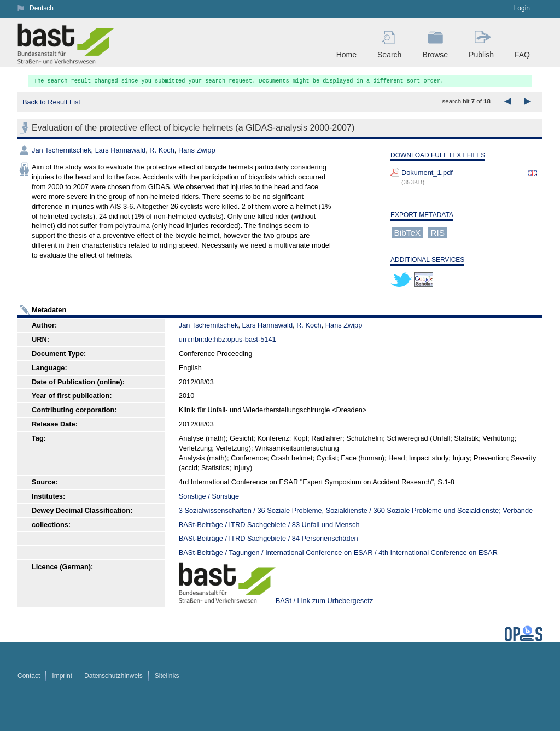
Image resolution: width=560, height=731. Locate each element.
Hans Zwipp (197, 150)
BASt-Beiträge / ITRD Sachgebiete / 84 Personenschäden (269, 538)
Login (522, 8)
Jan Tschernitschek (62, 150)
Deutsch (42, 8)
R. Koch (162, 150)
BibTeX (408, 232)
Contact (29, 676)
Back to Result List (51, 102)
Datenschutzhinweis (113, 676)
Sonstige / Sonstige (209, 496)
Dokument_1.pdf (427, 172)
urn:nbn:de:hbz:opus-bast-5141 (227, 339)
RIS (437, 232)
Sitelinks (167, 676)
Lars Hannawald (120, 150)
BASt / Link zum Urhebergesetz (325, 601)
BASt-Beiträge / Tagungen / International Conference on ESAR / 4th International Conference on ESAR (338, 552)
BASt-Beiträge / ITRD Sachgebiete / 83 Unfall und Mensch (269, 525)
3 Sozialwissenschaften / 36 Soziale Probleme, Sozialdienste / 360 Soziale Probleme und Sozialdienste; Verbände (356, 510)
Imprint (62, 676)
